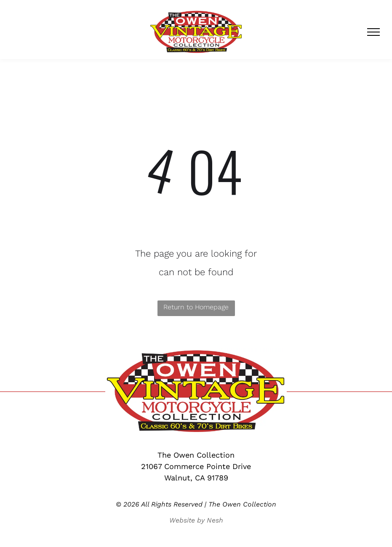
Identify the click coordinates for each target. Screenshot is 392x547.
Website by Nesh (196, 520)
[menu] (373, 32)
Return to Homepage (196, 307)
